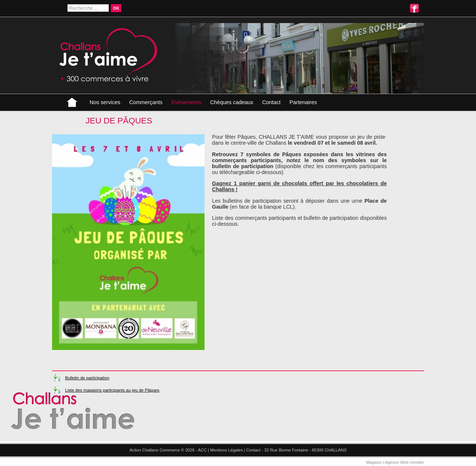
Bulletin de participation (87, 378)
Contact (271, 102)
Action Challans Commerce (155, 450)
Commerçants (146, 102)
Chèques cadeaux (232, 102)
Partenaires (303, 102)
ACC (202, 450)
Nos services (105, 102)
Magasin (374, 462)
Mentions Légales (226, 450)
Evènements (186, 102)
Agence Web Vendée (404, 462)
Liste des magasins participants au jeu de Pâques (112, 390)
